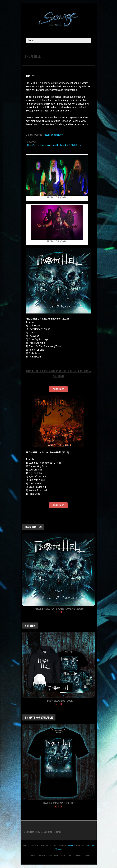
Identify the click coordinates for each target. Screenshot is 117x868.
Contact (87, 856)
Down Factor (53, 856)
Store (63, 856)
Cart (70, 856)
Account (78, 856)
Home (32, 856)
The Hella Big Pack (59, 701)
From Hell (41, 856)
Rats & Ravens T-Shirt (59, 803)
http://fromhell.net (54, 135)
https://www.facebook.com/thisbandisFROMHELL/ (53, 145)
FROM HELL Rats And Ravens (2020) (59, 609)
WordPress (71, 845)
